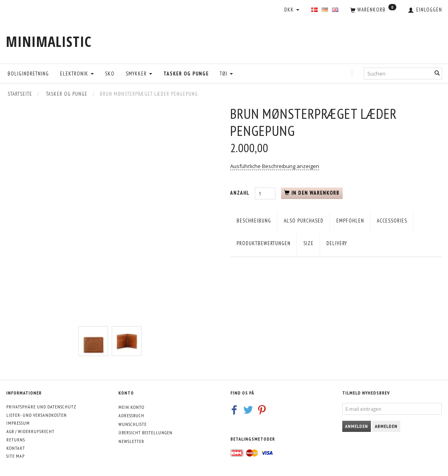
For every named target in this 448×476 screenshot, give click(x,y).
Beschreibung (254, 221)
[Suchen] (437, 73)
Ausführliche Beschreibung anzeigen (275, 166)
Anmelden (357, 426)
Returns (16, 440)
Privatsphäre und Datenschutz (41, 407)
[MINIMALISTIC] (49, 42)
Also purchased (304, 221)
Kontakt (16, 448)
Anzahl (240, 193)
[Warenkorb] (373, 10)
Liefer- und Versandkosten (37, 415)
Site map (16, 456)
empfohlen (350, 221)
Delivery (337, 243)
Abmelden (386, 426)
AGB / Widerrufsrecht (30, 431)
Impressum (18, 423)
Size (308, 243)
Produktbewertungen (264, 243)
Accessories (392, 221)
